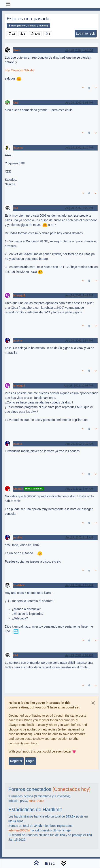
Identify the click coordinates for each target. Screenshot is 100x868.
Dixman (18, 489)
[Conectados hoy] (71, 789)
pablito (18, 341)
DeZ (16, 103)
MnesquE (19, 296)
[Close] (93, 703)
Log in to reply (86, 33)
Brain (17, 50)
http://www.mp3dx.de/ (20, 70)
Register (16, 761)
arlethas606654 (19, 830)
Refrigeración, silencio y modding (28, 26)
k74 (15, 208)
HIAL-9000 (36, 801)
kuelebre (19, 585)
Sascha (18, 148)
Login (30, 761)
